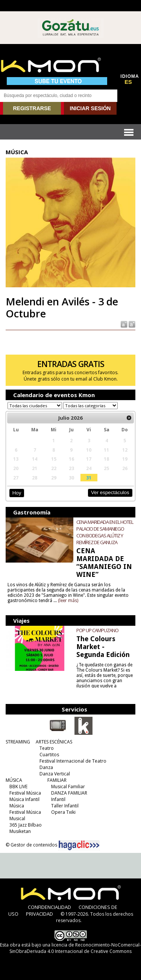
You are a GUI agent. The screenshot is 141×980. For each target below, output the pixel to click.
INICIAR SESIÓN (90, 108)
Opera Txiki (63, 812)
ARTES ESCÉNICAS (54, 742)
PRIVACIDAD (39, 914)
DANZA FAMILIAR (69, 793)
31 (89, 478)
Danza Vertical (55, 774)
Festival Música (25, 793)
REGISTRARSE (32, 108)
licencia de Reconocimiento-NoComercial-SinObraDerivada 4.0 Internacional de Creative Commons (75, 948)
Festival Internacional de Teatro (73, 761)
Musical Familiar (68, 787)
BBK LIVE (18, 787)
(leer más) (68, 601)
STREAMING (18, 742)
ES (128, 82)
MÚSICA (14, 780)
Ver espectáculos (110, 492)
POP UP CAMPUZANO (97, 630)
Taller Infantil (65, 806)
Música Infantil (24, 799)
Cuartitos (49, 755)
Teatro (47, 748)
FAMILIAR (57, 780)
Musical (17, 818)
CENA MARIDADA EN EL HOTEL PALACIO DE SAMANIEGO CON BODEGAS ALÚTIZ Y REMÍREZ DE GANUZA (105, 532)
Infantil (58, 799)
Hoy (17, 493)
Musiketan (20, 831)
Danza (46, 767)
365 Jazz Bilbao (26, 825)
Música (17, 806)
